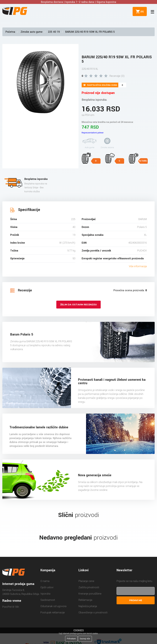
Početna (10, 32)
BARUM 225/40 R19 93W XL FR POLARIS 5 (90, 32)
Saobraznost (48, 600)
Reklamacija (85, 600)
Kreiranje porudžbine (90, 594)
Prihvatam (71, 639)
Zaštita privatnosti (89, 587)
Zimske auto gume (32, 32)
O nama (45, 581)
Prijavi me (136, 600)
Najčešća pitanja (88, 606)
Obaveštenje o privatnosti (93, 613)
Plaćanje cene (86, 581)
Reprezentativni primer (93, 133)
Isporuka (45, 594)
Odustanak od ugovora (53, 606)
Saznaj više (85, 639)
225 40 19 (54, 32)
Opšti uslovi (47, 587)
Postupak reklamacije (53, 613)
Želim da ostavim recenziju (78, 305)
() (141, 11)
